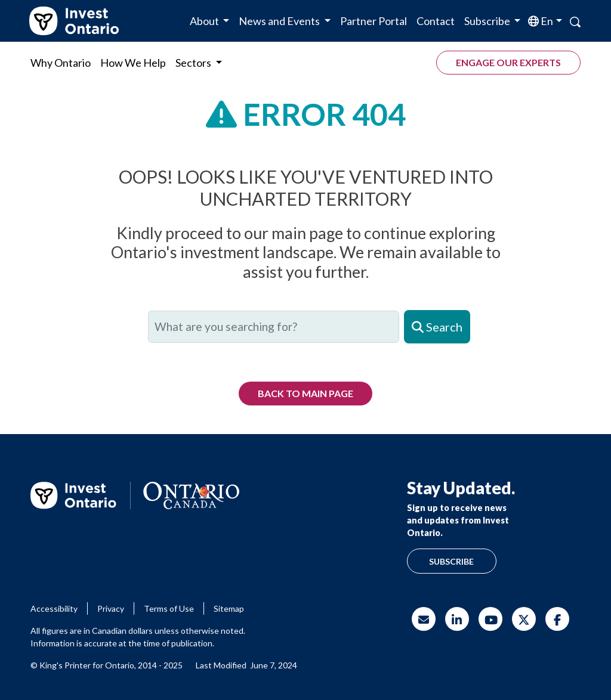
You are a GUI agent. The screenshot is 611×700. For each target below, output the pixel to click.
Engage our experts (508, 62)
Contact (436, 21)
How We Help (133, 63)
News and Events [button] (280, 21)
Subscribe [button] (488, 21)
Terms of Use (169, 608)
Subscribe (451, 561)
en (546, 21)
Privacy (111, 608)
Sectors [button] (194, 63)
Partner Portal (374, 21)
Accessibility (54, 608)
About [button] (205, 21)
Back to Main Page (305, 393)
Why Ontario (61, 63)
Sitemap (229, 608)
